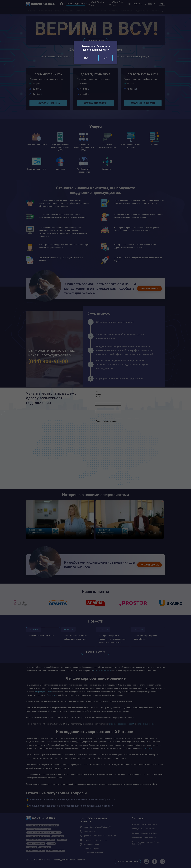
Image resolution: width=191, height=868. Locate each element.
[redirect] (105, 58)
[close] (86, 58)
